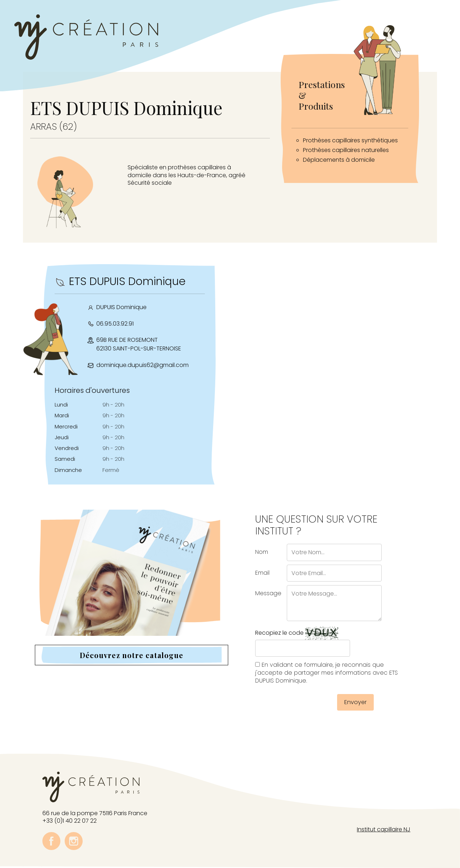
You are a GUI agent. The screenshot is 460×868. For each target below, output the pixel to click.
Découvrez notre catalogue (132, 655)
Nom (262, 552)
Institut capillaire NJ (384, 829)
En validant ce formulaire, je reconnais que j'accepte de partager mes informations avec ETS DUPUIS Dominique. (326, 672)
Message (268, 593)
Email (262, 573)
